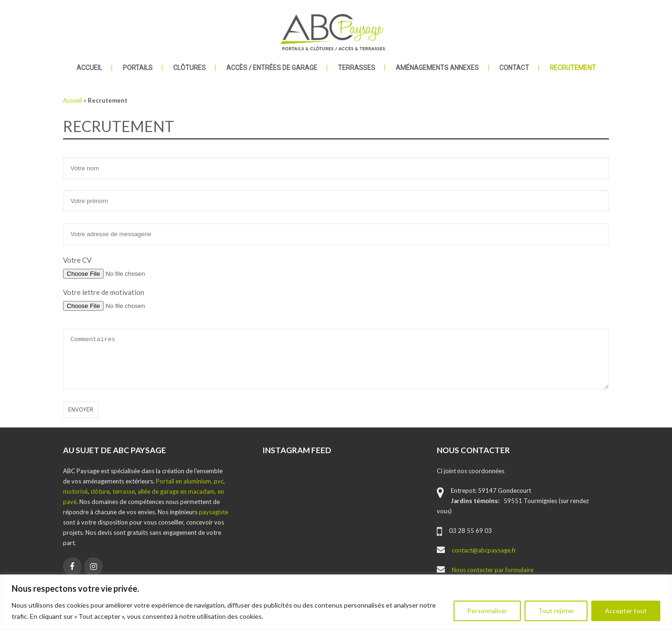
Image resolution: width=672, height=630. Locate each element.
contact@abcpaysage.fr (484, 550)
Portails (138, 68)
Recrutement (573, 68)
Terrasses (357, 68)
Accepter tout (626, 611)
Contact (514, 68)
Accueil (89, 68)
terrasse (124, 491)
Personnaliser (487, 611)
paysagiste (213, 512)
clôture (100, 491)
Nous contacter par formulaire (493, 570)
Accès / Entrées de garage (272, 68)
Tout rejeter (556, 611)
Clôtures (189, 68)
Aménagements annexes (437, 68)
